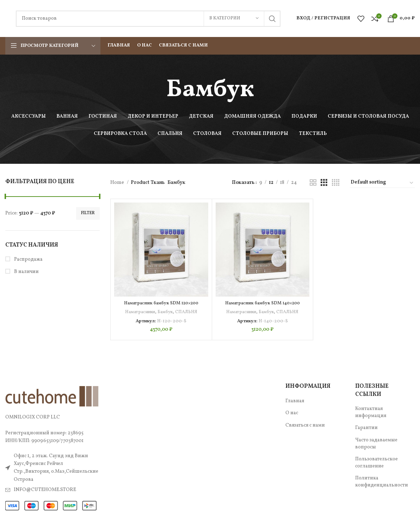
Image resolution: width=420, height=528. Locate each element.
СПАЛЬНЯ (187, 312)
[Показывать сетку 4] (336, 183)
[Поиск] (148, 19)
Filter (88, 213)
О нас (292, 413)
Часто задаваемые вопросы (376, 444)
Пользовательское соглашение (376, 463)
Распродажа (28, 259)
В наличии (26, 272)
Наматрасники (139, 312)
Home (118, 183)
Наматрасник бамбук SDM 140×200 (262, 303)
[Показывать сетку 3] (324, 183)
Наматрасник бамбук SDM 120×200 (161, 303)
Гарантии (366, 428)
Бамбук (166, 312)
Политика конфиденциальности (382, 482)
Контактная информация (371, 412)
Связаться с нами (305, 425)
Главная (295, 401)
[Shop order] (382, 183)
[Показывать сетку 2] (313, 183)
